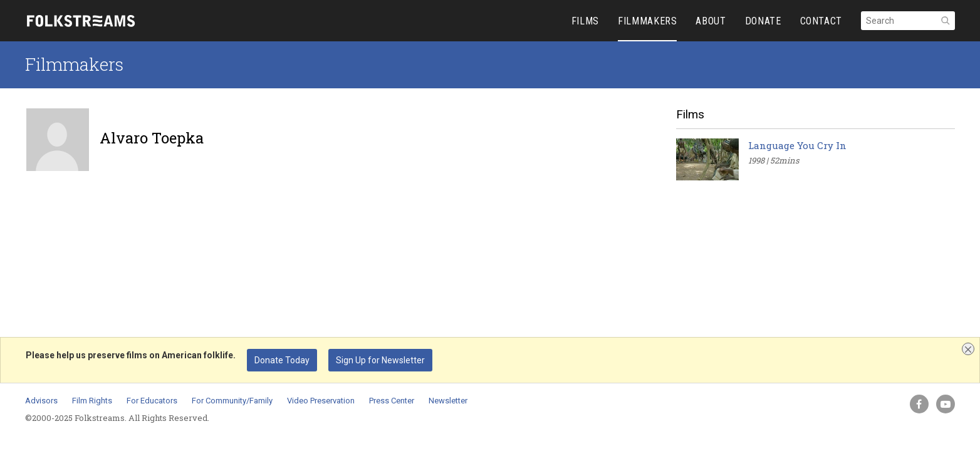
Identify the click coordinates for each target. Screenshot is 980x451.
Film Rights (92, 401)
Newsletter (448, 401)
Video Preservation (321, 401)
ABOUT (711, 21)
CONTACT (821, 21)
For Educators (152, 401)
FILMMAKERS (647, 21)
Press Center (392, 401)
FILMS (585, 21)
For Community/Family (232, 401)
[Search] (908, 21)
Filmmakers (74, 64)
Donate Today (282, 360)
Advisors (41, 401)
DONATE (763, 21)
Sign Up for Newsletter (380, 360)
